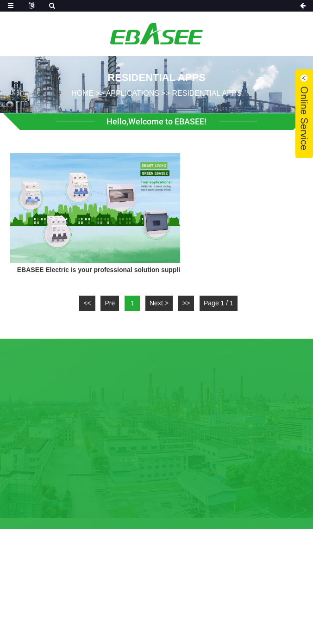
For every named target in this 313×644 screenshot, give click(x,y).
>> (186, 303)
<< (87, 303)
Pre (110, 303)
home (82, 93)
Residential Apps (207, 93)
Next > (159, 303)
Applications (133, 93)
